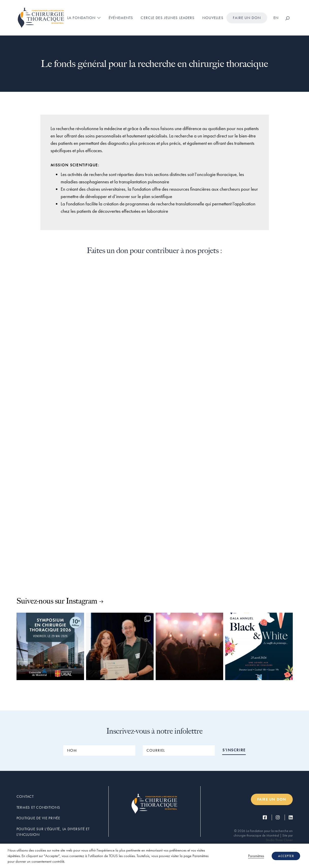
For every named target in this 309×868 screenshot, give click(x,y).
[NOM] (99, 750)
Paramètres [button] (256, 856)
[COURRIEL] (179, 750)
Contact (25, 796)
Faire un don (247, 18)
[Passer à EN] (276, 18)
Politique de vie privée (38, 818)
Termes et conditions (38, 807)
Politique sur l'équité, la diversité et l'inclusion (53, 832)
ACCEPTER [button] (286, 856)
